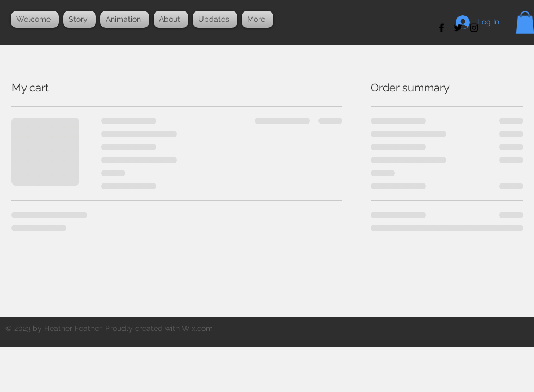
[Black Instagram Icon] (474, 28)
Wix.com (197, 328)
